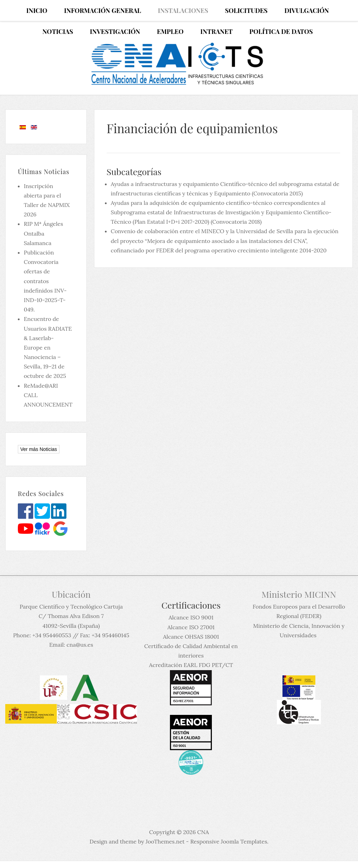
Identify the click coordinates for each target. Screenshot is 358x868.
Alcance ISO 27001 (191, 627)
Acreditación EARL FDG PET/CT (191, 665)
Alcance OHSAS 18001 (191, 637)
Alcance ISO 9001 (191, 617)
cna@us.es (80, 645)
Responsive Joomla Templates (229, 841)
